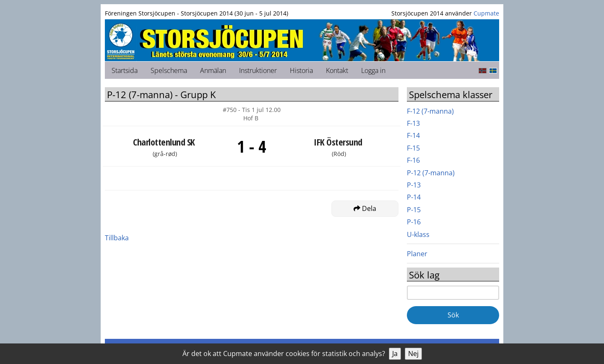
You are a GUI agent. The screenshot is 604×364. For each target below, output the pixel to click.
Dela (365, 208)
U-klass (418, 234)
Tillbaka (117, 238)
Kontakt (337, 70)
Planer (417, 254)
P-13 (414, 185)
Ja (395, 354)
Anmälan (213, 70)
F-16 (413, 160)
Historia (301, 70)
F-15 (413, 148)
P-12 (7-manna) (431, 173)
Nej (413, 354)
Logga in (373, 70)
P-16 (414, 222)
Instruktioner (258, 70)
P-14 (414, 197)
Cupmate (486, 13)
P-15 (414, 210)
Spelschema (169, 70)
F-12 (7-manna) (430, 111)
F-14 (413, 135)
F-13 (413, 123)
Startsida (125, 70)
